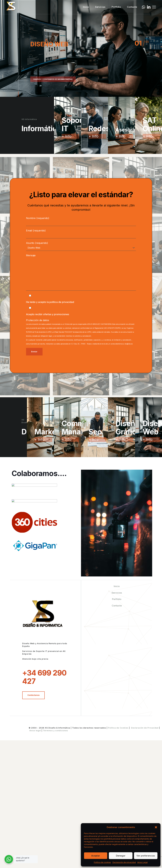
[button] (156, 827)
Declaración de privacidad (124, 862)
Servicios (117, 724)
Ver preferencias (146, 856)
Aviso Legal (142, 862)
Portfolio (117, 730)
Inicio (117, 717)
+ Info (67, 136)
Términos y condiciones (55, 861)
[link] (34, 506)
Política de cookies (102, 862)
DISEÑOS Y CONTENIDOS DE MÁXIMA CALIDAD (53, 79)
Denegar (121, 856)
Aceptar (96, 856)
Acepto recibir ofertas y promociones (48, 314)
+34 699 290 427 (44, 808)
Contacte (117, 736)
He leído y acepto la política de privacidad (50, 302)
